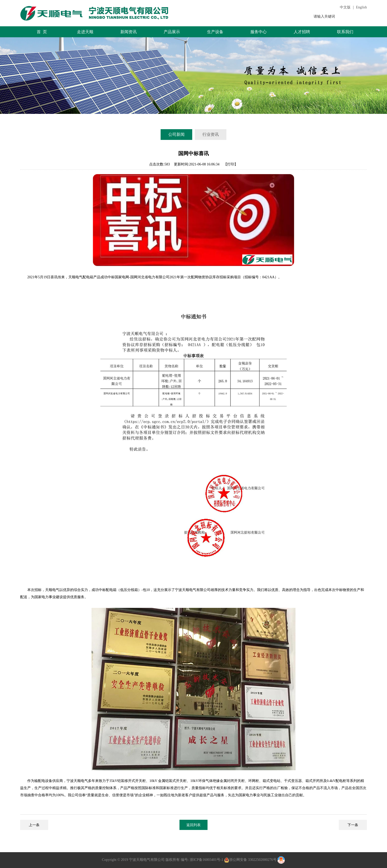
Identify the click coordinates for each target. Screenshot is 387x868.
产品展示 (172, 32)
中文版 (345, 7)
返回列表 (194, 825)
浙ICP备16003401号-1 (206, 860)
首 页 (42, 32)
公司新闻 (176, 134)
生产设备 (215, 32)
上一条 (34, 825)
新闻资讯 (128, 32)
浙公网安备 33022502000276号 (253, 860)
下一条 (353, 825)
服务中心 (259, 32)
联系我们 (345, 32)
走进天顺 (85, 32)
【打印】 (231, 164)
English (361, 7)
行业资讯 (211, 134)
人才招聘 (302, 32)
